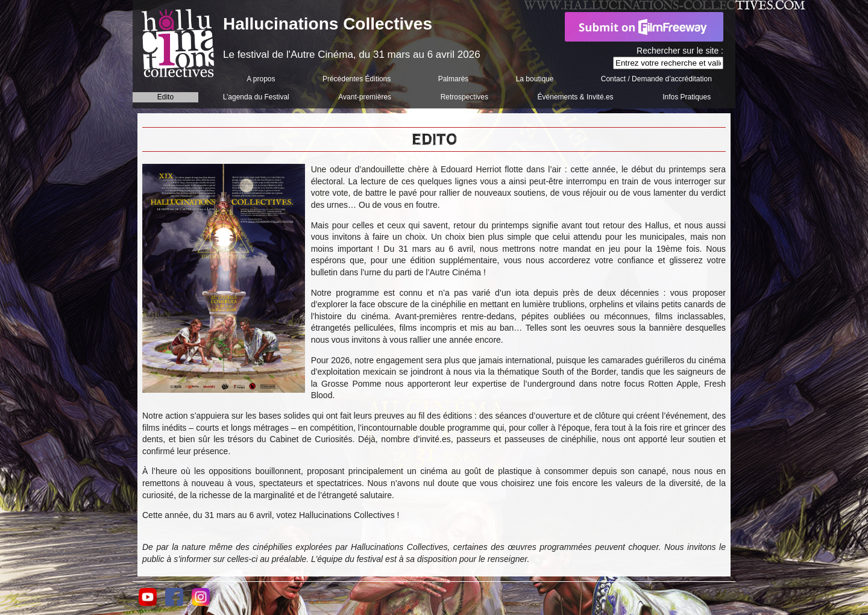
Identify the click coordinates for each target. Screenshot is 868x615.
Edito (165, 97)
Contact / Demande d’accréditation (656, 79)
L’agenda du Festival (256, 97)
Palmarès (454, 79)
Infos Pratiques (687, 97)
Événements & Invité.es (576, 97)
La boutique (535, 79)
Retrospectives (464, 97)
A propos (261, 79)
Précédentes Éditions (357, 79)
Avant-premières (365, 97)
